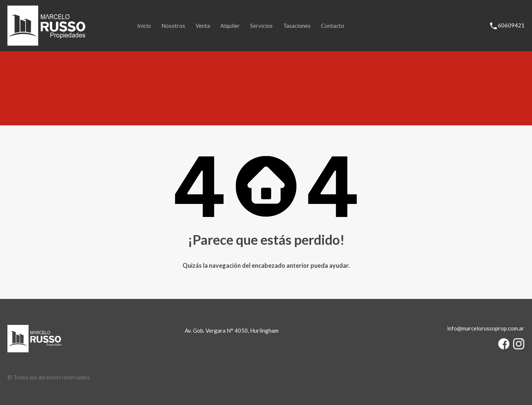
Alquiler (230, 26)
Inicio (144, 26)
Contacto (333, 26)
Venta (203, 26)
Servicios (261, 26)
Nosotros (173, 26)
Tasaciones (297, 26)
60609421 (511, 25)
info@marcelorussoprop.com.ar (486, 328)
